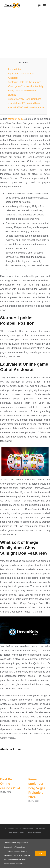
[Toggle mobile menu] (45, 5)
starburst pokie (16, 119)
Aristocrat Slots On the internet (24, 82)
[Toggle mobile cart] (39, 5)
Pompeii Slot (15, 69)
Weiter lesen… (22, 864)
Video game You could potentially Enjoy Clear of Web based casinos (26, 91)
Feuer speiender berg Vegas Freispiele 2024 (37, 788)
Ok (41, 853)
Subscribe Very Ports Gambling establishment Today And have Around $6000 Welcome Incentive (26, 103)
